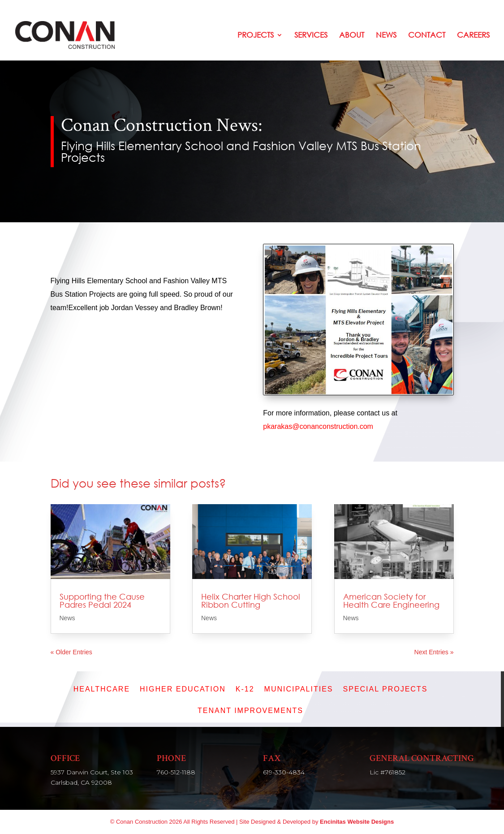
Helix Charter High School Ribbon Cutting (251, 601)
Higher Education (183, 689)
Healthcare (102, 689)
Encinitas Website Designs (357, 822)
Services (311, 36)
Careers (473, 36)
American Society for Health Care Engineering (391, 601)
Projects (256, 36)
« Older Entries (71, 652)
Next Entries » (434, 652)
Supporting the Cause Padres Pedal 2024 (102, 601)
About (352, 36)
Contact (427, 36)
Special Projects (386, 689)
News (386, 36)
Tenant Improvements (250, 711)
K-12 (245, 689)
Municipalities (299, 689)
